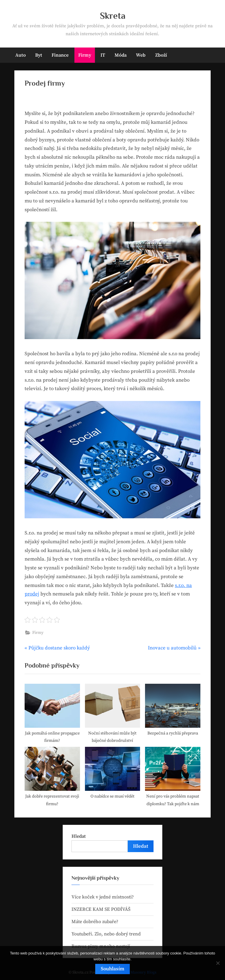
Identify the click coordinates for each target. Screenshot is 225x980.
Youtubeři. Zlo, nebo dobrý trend (106, 934)
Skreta (113, 16)
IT (103, 55)
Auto (21, 55)
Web (141, 55)
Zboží (161, 55)
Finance (60, 55)
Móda (121, 55)
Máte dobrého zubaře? (95, 922)
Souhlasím (112, 969)
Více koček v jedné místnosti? (103, 897)
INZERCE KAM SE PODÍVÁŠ (101, 909)
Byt (39, 55)
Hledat (79, 836)
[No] (218, 963)
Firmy (85, 55)
